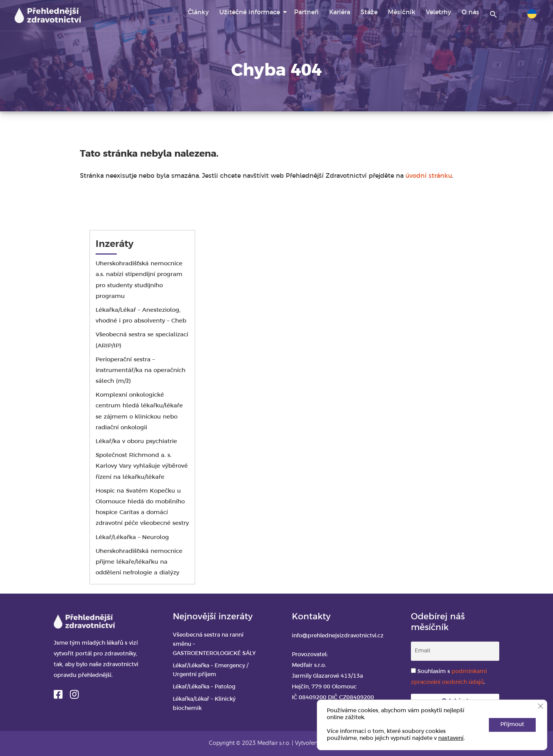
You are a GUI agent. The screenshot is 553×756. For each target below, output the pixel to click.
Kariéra (340, 12)
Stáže (369, 12)
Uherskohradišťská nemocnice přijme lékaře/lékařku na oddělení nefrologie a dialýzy (139, 562)
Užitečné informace (250, 12)
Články (198, 12)
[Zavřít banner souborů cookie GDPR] (540, 706)
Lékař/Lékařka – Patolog (204, 687)
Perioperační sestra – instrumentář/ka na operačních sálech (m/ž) (141, 371)
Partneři (306, 12)
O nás (470, 12)
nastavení (451, 739)
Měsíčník (402, 12)
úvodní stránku (429, 176)
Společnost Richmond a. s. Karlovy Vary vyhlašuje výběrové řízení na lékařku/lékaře (142, 466)
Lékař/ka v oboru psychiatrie (137, 442)
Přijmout (512, 725)
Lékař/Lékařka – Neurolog (132, 538)
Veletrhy (439, 12)
